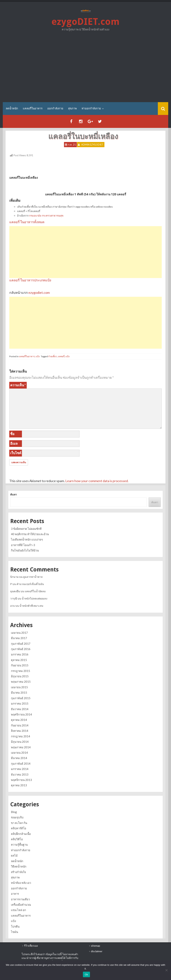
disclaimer (97, 951)
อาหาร (15, 894)
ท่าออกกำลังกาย (91, 108)
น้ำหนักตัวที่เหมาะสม (31, 606)
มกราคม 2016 (20, 654)
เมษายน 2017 (19, 633)
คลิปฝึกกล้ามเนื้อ (21, 834)
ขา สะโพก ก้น (19, 823)
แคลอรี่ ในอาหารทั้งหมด (27, 222)
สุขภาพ (72, 108)
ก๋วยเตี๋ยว (53, 356)
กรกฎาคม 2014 (20, 736)
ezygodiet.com (39, 292)
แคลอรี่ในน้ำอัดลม (35, 591)
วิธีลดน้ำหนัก (19, 866)
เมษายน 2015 (19, 687)
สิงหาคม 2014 (20, 731)
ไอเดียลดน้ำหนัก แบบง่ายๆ (27, 539)
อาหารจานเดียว (20, 899)
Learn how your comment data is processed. (97, 481)
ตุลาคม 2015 (19, 660)
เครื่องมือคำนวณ (21, 905)
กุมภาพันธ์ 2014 (21, 763)
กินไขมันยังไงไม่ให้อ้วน (25, 550)
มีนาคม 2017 (19, 638)
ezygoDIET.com (85, 22)
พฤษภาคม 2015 (21, 682)
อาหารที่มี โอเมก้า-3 (23, 545)
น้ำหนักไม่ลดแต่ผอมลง (34, 598)
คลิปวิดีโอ (17, 839)
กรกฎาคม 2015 (20, 671)
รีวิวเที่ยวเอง (31, 946)
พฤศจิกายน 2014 (21, 714)
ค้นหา (14, 494)
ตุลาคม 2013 (19, 785)
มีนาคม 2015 (19, 693)
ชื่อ (12, 434)
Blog (14, 812)
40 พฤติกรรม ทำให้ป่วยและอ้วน (30, 534)
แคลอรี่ (61, 356)
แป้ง (38, 356)
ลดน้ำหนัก (12, 108)
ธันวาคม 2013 (20, 774)
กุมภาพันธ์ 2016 (21, 649)
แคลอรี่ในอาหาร (33, 108)
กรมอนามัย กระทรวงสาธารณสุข (46, 216)
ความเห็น (18, 385)
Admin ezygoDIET (92, 145)
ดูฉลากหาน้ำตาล (33, 577)
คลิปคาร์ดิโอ (19, 828)
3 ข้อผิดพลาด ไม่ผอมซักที (26, 529)
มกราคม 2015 (20, 703)
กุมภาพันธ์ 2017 (21, 644)
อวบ (13, 606)
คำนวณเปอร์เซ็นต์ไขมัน (30, 584)
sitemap (96, 946)
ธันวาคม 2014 (20, 709)
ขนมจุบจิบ (17, 817)
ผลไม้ (14, 855)
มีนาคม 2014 (19, 758)
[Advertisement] (85, 68)
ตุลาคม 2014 (19, 720)
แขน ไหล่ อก (18, 910)
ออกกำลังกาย (55, 108)
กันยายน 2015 (20, 665)
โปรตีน (15, 926)
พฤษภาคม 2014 (21, 747)
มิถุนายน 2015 (20, 676)
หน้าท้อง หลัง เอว (21, 883)
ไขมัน (14, 932)
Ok (86, 975)
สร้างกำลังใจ (18, 872)
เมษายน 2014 (19, 753)
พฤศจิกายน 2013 (21, 780)
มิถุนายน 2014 (20, 742)
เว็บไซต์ (16, 453)
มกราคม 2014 (20, 769)
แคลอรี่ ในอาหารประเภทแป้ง (30, 280)
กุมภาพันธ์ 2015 (21, 698)
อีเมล (14, 443)
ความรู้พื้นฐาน (19, 845)
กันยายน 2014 (20, 725)
